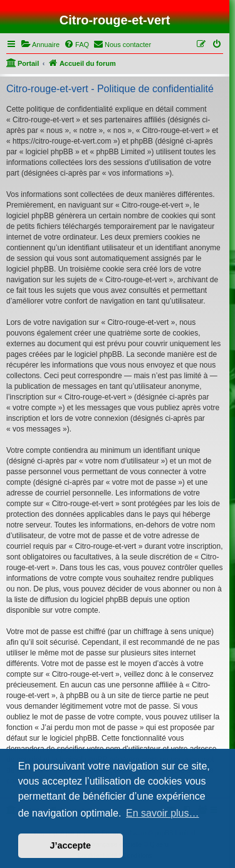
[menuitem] (40, 45)
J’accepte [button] (71, 845)
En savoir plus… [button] (163, 813)
